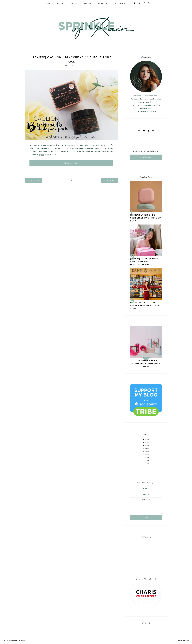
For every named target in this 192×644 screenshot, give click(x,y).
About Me (60, 3)
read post (71, 163)
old (109, 180)
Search (146, 157)
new (33, 180)
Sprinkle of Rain (17, 641)
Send (146, 518)
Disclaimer (103, 3)
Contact (74, 3)
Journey (88, 3)
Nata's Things (120, 3)
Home (47, 3)
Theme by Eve (183, 641)
